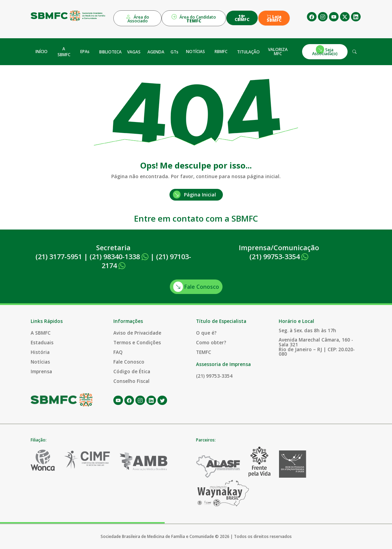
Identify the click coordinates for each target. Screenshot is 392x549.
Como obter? (211, 342)
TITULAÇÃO (248, 52)
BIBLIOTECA (110, 52)
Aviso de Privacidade (137, 333)
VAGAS (134, 52)
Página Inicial (194, 195)
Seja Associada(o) (325, 51)
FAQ (118, 352)
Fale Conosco (196, 287)
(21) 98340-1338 (119, 257)
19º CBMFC (242, 18)
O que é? (206, 333)
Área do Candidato (194, 18)
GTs (174, 52)
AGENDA (156, 52)
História (40, 352)
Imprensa (41, 371)
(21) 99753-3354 (279, 257)
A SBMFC (64, 52)
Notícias (40, 362)
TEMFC (204, 352)
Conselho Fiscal (131, 381)
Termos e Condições (137, 342)
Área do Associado (137, 18)
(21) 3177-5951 (59, 257)
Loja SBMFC (274, 19)
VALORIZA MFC (278, 52)
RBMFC (221, 52)
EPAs (85, 52)
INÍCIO (42, 52)
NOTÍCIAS (195, 52)
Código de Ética (132, 371)
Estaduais (42, 342)
